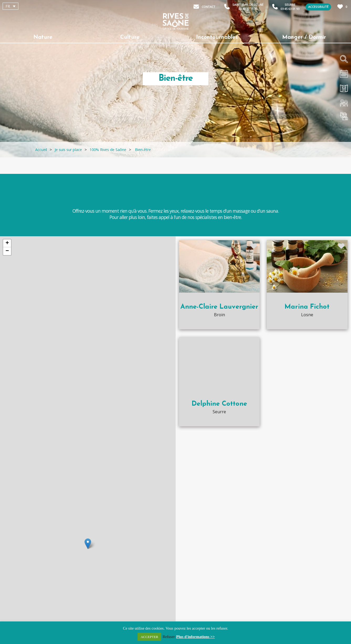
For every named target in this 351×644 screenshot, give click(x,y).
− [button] (7, 251)
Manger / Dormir (304, 37)
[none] (33, 6)
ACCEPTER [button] (149, 637)
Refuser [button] (169, 637)
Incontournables (217, 37)
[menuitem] (11, 6)
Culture (130, 37)
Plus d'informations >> (195, 637)
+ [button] (7, 243)
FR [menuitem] (8, 6)
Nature (43, 37)
